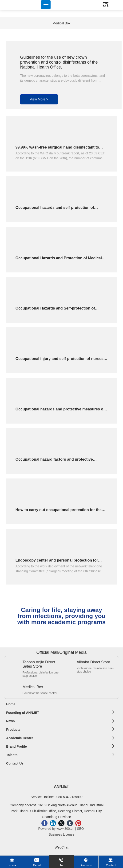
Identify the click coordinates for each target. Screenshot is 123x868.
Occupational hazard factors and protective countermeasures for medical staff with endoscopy (61, 461)
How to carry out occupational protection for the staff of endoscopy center (59, 512)
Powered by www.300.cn (56, 829)
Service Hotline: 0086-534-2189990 (57, 797)
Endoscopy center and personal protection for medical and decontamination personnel (57, 562)
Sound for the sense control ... (41, 693)
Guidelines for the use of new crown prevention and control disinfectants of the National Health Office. (59, 62)
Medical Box (61, 23)
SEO (81, 829)
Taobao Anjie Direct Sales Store (39, 664)
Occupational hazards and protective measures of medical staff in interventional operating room (60, 411)
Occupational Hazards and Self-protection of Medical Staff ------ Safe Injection (55, 310)
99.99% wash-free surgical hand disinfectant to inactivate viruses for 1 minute (57, 149)
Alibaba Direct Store (93, 662)
